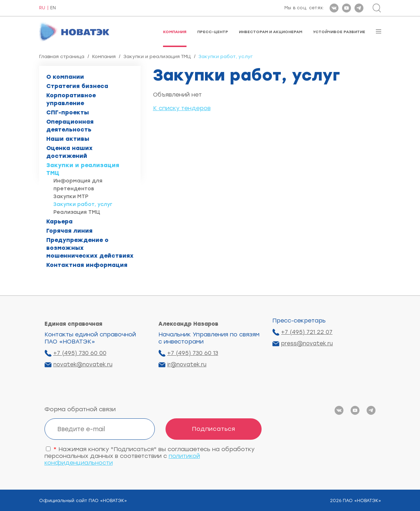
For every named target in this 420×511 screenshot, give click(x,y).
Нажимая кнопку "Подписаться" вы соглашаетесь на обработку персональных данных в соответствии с (149, 456)
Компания (175, 32)
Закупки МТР (71, 197)
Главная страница (62, 56)
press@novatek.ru (307, 344)
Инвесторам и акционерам (271, 32)
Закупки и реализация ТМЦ (157, 56)
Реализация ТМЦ (77, 212)
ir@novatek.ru (187, 365)
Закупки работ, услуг (83, 204)
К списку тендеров (182, 108)
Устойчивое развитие (339, 32)
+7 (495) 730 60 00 (80, 353)
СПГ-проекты (68, 112)
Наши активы (68, 139)
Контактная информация (87, 265)
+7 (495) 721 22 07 (307, 332)
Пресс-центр (213, 32)
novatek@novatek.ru (83, 365)
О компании (65, 77)
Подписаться (214, 429)
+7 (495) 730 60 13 (193, 353)
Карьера (59, 221)
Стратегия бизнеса (77, 86)
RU (42, 8)
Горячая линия (69, 231)
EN (53, 8)
